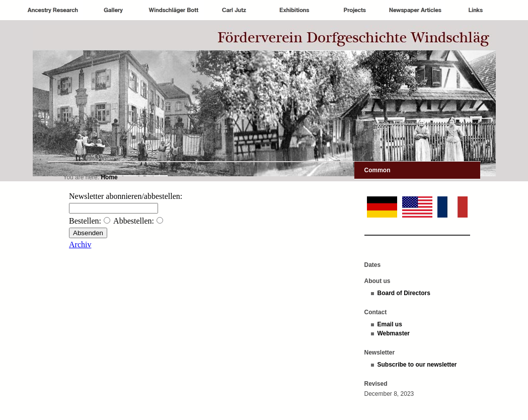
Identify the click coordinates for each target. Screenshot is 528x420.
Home (109, 177)
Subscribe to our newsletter (417, 365)
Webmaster (394, 333)
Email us (390, 324)
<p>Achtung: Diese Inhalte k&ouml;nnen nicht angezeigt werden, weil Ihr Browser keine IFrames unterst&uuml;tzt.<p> (199, 262)
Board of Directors (404, 293)
